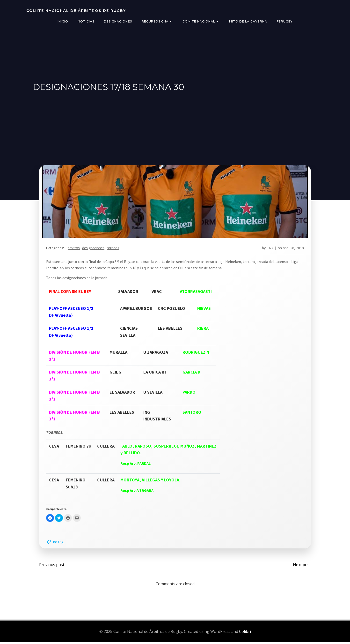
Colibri (245, 633)
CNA (270, 249)
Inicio (63, 21)
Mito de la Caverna (248, 21)
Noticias (86, 21)
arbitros (74, 249)
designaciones (94, 249)
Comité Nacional (201, 21)
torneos (113, 249)
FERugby (285, 21)
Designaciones (118, 21)
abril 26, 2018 (293, 249)
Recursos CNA (157, 21)
